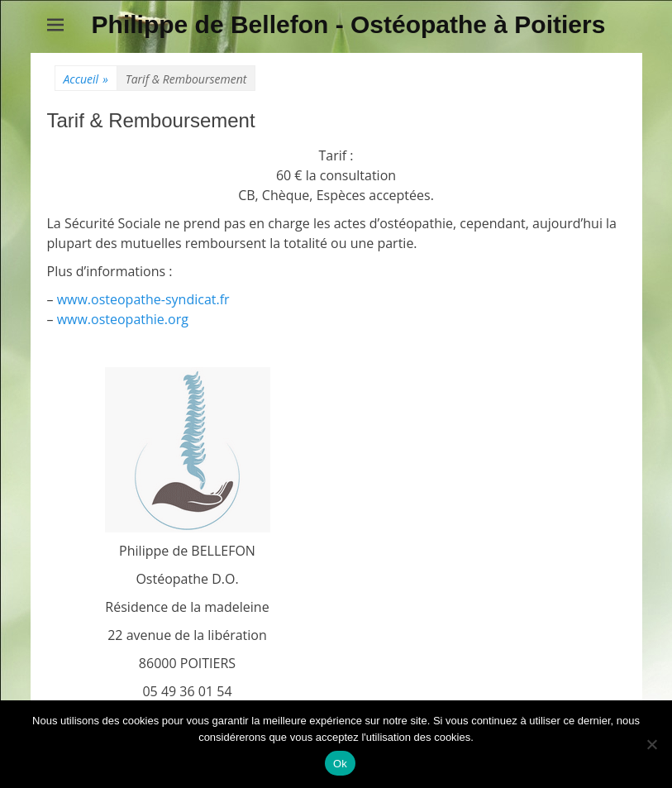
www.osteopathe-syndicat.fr (143, 299)
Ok (340, 764)
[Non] (651, 744)
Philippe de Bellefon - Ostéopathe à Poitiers (349, 24)
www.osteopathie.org (123, 319)
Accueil (86, 79)
